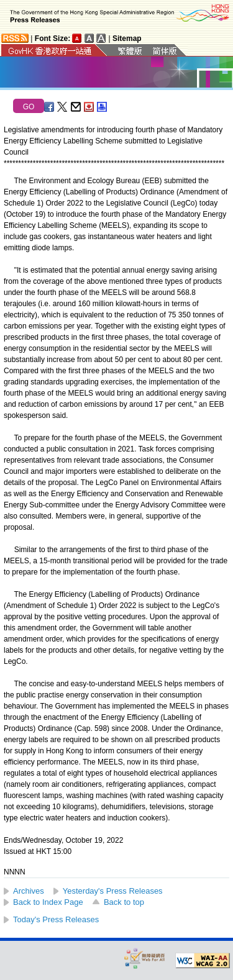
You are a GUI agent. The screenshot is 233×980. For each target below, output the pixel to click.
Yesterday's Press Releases (113, 891)
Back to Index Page (48, 902)
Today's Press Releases (56, 919)
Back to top (124, 902)
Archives (29, 891)
